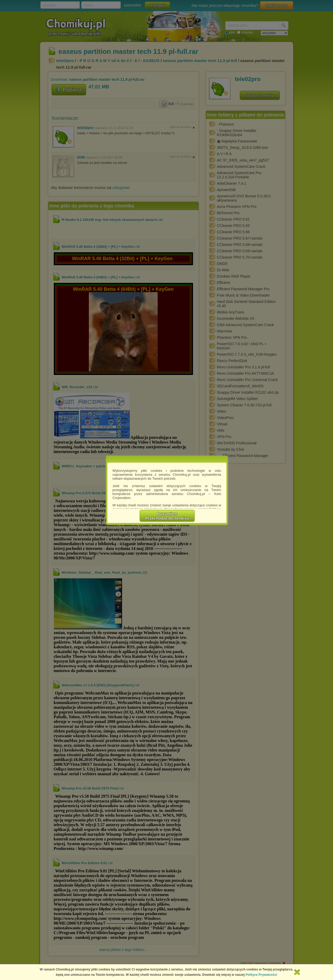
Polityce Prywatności (261, 975)
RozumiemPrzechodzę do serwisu (167, 516)
